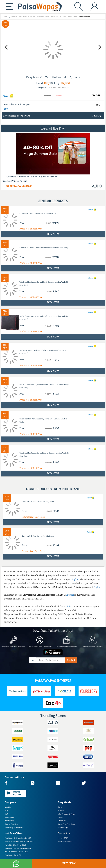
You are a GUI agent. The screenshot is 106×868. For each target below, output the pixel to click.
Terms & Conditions (11, 824)
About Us (8, 807)
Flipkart (65, 83)
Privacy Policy (9, 821)
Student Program (64, 828)
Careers (61, 817)
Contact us (64, 833)
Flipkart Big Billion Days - (15, 845)
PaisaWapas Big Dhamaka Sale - (18, 838)
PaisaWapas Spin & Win (13, 855)
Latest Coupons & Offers (66, 814)
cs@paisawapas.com (65, 842)
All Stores (61, 811)
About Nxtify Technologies (14, 828)
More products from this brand (53, 489)
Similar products (53, 201)
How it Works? (10, 817)
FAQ (6, 814)
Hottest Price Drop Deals (66, 824)
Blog (6, 811)
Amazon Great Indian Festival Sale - (19, 842)
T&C (6, 109)
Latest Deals (62, 821)
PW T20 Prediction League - (16, 852)
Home (60, 807)
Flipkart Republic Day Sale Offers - (19, 848)
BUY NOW (69, 863)
